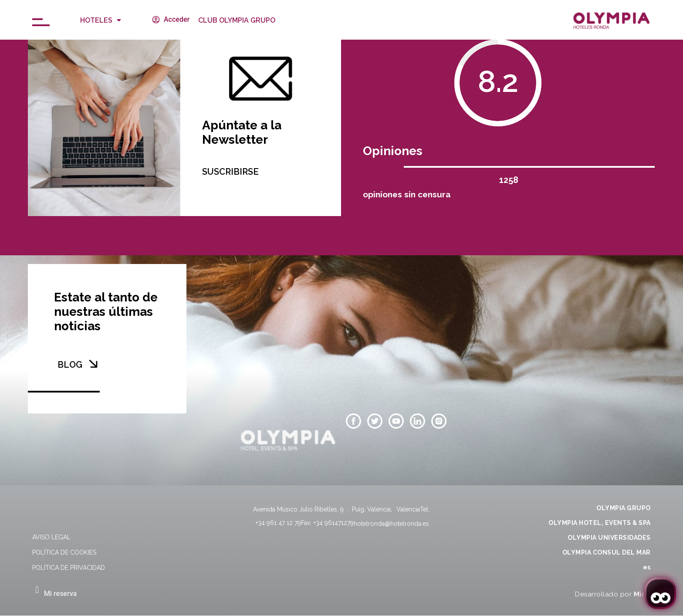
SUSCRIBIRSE (230, 172)
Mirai (642, 594)
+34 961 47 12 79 (278, 523)
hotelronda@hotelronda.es (391, 524)
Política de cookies (64, 552)
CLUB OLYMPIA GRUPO (237, 20)
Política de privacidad (69, 568)
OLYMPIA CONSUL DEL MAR (607, 552)
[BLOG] (93, 364)
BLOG (70, 365)
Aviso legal (51, 537)
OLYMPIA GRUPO (624, 508)
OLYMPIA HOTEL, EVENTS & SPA (600, 523)
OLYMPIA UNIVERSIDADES (609, 538)
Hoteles (101, 20)
